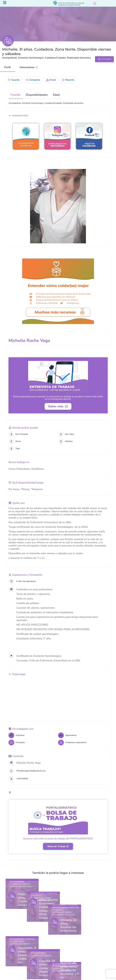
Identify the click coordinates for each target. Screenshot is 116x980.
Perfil (8, 67)
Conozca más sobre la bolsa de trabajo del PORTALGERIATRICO (58, 839)
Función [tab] (16, 95)
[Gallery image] (58, 206)
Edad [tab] (56, 95)
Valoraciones (29, 67)
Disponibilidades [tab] (37, 95)
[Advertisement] (58, 698)
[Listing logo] (8, 41)
